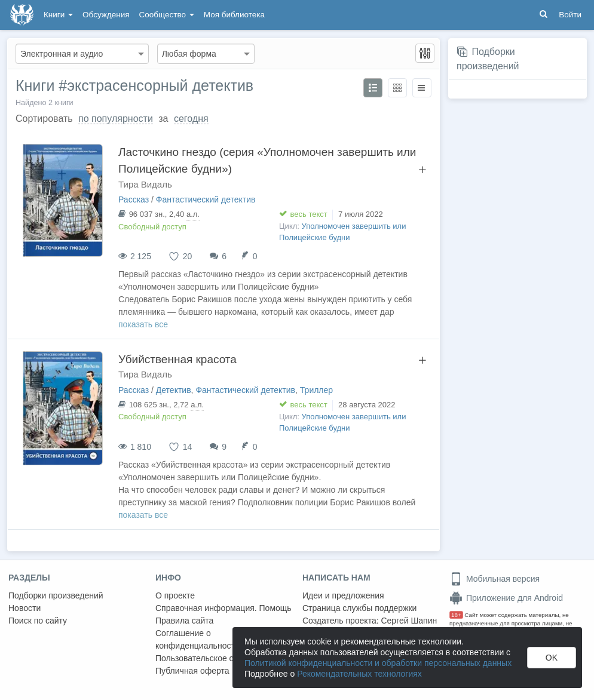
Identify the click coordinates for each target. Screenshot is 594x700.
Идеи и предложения (343, 595)
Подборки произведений (56, 595)
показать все (143, 324)
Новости (25, 608)
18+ (456, 615)
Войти (570, 15)
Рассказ (134, 199)
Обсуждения (106, 15)
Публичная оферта (192, 671)
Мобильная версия (495, 579)
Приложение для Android (506, 598)
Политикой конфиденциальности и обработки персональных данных (378, 663)
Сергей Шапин (409, 621)
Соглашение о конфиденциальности (198, 639)
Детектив (174, 390)
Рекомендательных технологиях (359, 674)
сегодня (191, 119)
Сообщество (167, 15)
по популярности (116, 119)
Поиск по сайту (38, 621)
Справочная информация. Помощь (223, 608)
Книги (58, 15)
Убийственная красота (177, 359)
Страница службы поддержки (359, 608)
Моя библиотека (234, 15)
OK (552, 658)
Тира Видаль (145, 184)
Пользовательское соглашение (216, 658)
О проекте (175, 595)
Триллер (316, 390)
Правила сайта (184, 621)
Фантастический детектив (206, 199)
